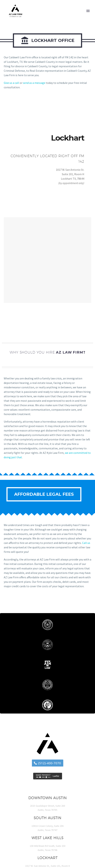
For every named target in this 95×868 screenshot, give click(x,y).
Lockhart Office (47, 40)
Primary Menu (88, 11)
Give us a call (11, 83)
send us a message (34, 83)
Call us (86, 543)
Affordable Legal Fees (44, 494)
